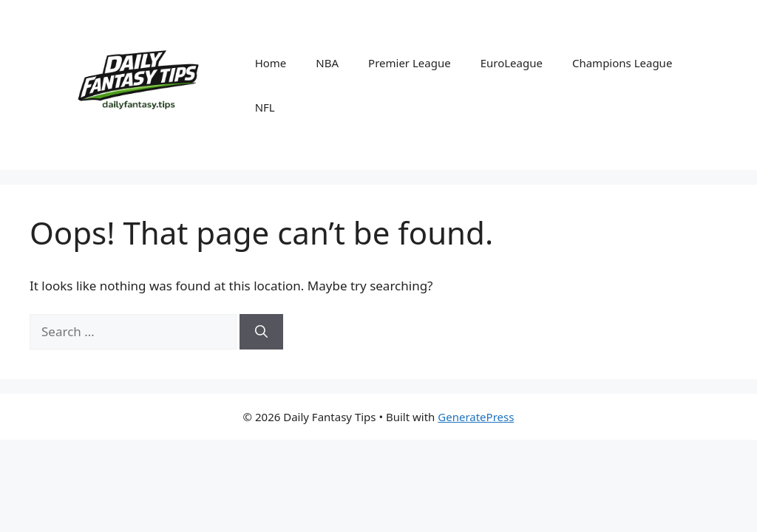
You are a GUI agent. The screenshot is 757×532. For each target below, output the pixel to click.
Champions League (622, 63)
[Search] (261, 332)
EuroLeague (512, 63)
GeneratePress (476, 417)
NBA (327, 63)
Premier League (410, 63)
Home (271, 63)
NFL (265, 107)
